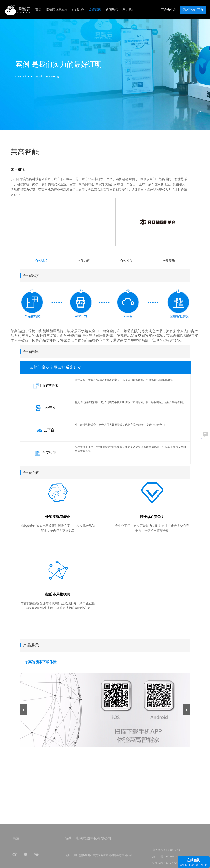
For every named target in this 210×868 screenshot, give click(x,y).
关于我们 (129, 9)
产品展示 (169, 261)
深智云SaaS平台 (193, 10)
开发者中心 (169, 10)
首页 (38, 9)
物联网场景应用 (57, 9)
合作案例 (95, 9)
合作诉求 (41, 261)
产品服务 (78, 9)
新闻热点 (112, 9)
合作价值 (126, 261)
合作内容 (84, 261)
